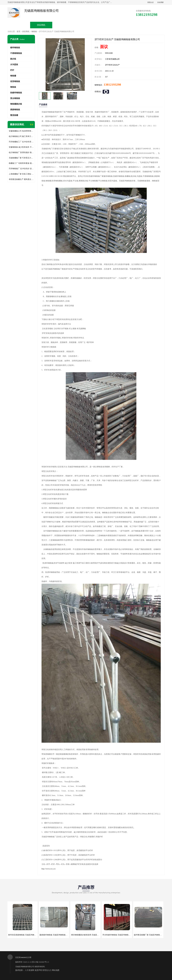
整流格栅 (14, 115)
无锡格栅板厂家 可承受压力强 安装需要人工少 (21, 158)
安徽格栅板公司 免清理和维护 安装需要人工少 (21, 131)
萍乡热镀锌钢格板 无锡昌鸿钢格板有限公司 (120, 935)
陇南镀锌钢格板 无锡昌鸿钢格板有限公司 (56, 935)
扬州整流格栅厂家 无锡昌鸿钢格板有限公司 (152, 935)
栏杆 (12, 70)
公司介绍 (86, 25)
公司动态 (108, 25)
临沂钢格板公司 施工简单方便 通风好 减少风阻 (21, 136)
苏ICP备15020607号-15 (41, 962)
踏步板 (13, 59)
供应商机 (41, 25)
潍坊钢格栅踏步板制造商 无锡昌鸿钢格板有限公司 (91, 935)
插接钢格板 (15, 110)
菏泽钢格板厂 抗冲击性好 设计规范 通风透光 (21, 169)
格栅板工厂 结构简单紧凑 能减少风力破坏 (21, 163)
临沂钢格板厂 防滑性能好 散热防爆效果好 (21, 152)
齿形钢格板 (15, 81)
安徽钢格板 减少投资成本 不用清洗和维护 (21, 147)
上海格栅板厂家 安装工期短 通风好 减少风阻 (21, 174)
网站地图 (56, 970)
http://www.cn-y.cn (49, 869)
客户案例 (131, 25)
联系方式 (153, 25)
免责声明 (38, 970)
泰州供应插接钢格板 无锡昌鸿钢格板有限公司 (27, 935)
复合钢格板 (15, 98)
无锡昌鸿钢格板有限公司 (25, 967)
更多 (32, 125)
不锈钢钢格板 (16, 53)
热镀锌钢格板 (16, 93)
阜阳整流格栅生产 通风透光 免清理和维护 (21, 179)
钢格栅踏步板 (16, 104)
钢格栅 (13, 76)
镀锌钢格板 (15, 48)
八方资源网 (29, 970)
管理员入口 (47, 970)
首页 (18, 32)
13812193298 (112, 85)
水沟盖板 (14, 64)
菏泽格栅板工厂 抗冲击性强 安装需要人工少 (21, 142)
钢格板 (34, 32)
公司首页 (19, 25)
